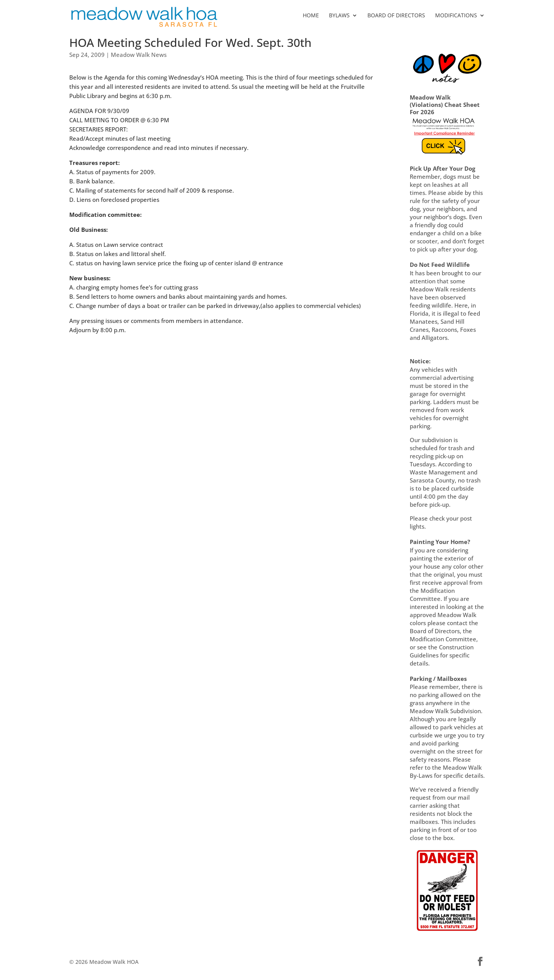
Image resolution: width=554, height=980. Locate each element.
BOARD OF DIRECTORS (396, 16)
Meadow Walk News (139, 55)
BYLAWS (339, 16)
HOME (311, 16)
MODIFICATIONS (456, 16)
